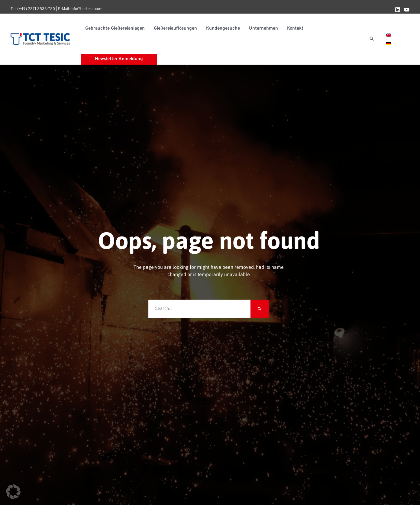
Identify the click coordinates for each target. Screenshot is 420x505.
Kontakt (295, 29)
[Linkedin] (398, 10)
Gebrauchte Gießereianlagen (115, 29)
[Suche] (260, 309)
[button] (372, 39)
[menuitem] (389, 35)
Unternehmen (263, 29)
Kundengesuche (223, 29)
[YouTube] (407, 10)
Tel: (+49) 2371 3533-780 (33, 9)
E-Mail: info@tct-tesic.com (80, 9)
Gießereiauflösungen (175, 29)
